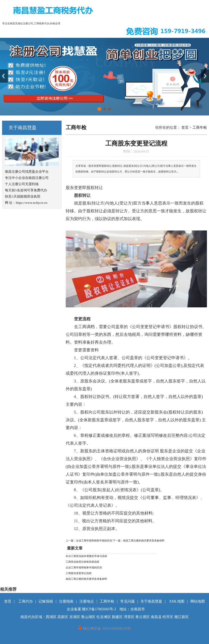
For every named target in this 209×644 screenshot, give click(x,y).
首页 (185, 128)
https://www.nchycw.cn (32, 203)
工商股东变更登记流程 (79, 573)
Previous (4, 76)
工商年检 (200, 128)
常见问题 (128, 601)
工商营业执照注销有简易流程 (83, 562)
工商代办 (26, 601)
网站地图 (198, 601)
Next (205, 76)
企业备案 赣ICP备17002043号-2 (91, 609)
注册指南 (66, 601)
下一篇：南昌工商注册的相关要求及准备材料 (139, 541)
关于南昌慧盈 (151, 601)
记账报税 (46, 601)
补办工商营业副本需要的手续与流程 (86, 556)
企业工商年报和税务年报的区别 (84, 567)
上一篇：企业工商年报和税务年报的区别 (89, 541)
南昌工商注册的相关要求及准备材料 (86, 579)
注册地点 (87, 601)
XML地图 (177, 601)
